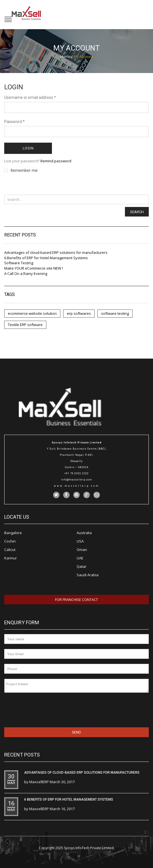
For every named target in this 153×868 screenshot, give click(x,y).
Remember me (21, 170)
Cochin (10, 541)
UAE (80, 558)
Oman (82, 550)
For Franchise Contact (76, 600)
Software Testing (19, 263)
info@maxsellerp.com (76, 480)
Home (65, 56)
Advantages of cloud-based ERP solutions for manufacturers (56, 252)
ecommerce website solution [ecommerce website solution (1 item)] (32, 313)
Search (137, 212)
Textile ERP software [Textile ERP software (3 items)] (25, 325)
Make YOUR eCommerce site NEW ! (34, 268)
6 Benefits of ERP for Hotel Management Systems (46, 258)
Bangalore (13, 533)
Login (28, 148)
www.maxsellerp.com (77, 486)
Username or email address (30, 97)
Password (14, 122)
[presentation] (40, 709)
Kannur (11, 558)
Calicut (10, 550)
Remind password (56, 161)
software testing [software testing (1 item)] (115, 313)
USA (80, 541)
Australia (84, 533)
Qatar (82, 566)
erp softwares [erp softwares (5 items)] (79, 313)
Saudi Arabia (88, 575)
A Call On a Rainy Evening (26, 274)
